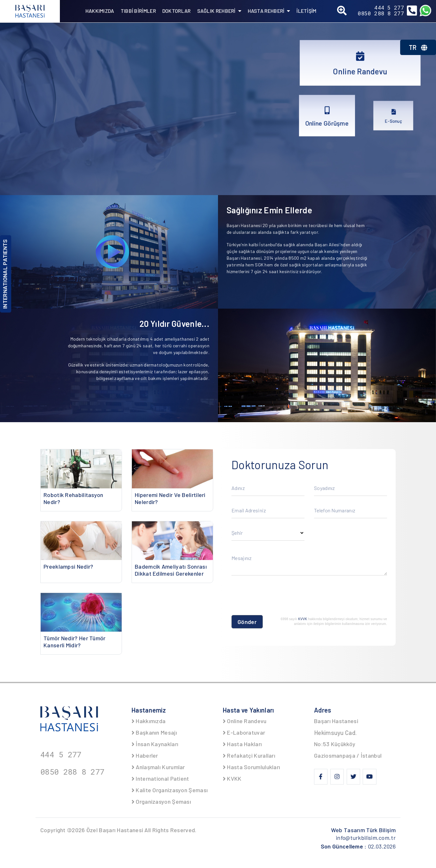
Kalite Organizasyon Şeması (170, 790)
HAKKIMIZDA (100, 11)
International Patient (160, 778)
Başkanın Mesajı (154, 732)
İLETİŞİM (306, 11)
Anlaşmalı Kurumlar (158, 767)
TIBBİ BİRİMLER (138, 11)
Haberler (145, 755)
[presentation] (280, 597)
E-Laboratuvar (244, 732)
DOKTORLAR (177, 11)
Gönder (247, 622)
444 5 (389, 8)
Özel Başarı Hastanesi (115, 830)
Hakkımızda (149, 721)
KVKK (232, 778)
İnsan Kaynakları (155, 744)
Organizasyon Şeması (161, 801)
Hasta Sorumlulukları (251, 767)
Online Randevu (245, 721)
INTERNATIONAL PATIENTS (5, 274)
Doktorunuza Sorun (280, 465)
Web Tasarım (363, 830)
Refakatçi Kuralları (249, 755)
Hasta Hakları (242, 744)
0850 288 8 (381, 13)
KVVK (303, 619)
